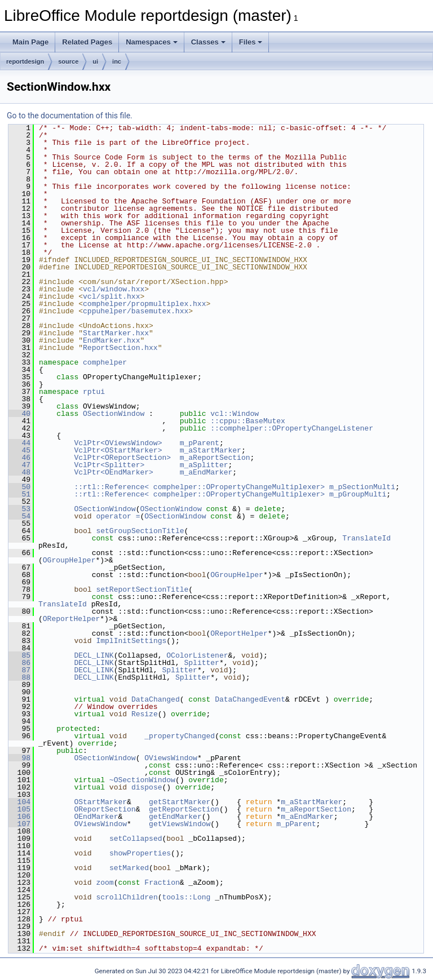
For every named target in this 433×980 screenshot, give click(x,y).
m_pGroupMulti (358, 494)
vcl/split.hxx (111, 296)
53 (19, 509)
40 (19, 414)
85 (19, 655)
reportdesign (25, 61)
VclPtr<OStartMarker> (118, 450)
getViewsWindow (180, 824)
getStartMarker (180, 802)
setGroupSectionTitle (140, 531)
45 (19, 450)
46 (19, 458)
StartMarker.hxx (116, 333)
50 (19, 487)
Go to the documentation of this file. (70, 116)
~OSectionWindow (142, 780)
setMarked (129, 868)
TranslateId (366, 538)
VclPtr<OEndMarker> (113, 472)
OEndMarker (96, 817)
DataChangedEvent (250, 699)
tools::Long (186, 897)
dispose (147, 787)
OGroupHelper (69, 560)
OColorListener (197, 655)
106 (19, 817)
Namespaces (152, 42)
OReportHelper (71, 619)
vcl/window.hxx (114, 289)
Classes (208, 42)
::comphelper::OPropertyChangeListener (292, 428)
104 (19, 802)
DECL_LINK (94, 655)
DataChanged (156, 699)
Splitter (201, 663)
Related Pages (87, 42)
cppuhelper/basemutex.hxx (136, 311)
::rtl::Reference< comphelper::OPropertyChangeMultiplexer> (199, 487)
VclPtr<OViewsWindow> (118, 443)
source (68, 61)
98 (19, 758)
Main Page (30, 42)
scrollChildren (127, 897)
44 (19, 443)
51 (19, 494)
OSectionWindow (114, 414)
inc (117, 61)
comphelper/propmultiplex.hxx (144, 304)
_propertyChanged (180, 736)
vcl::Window (235, 414)
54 (19, 516)
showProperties (140, 853)
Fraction (162, 883)
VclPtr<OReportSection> (122, 458)
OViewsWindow (171, 758)
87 (19, 670)
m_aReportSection (215, 458)
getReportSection (184, 809)
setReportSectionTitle (142, 589)
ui (95, 61)
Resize (145, 714)
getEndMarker (175, 817)
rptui (94, 392)
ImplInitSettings (131, 641)
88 (19, 677)
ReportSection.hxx (120, 348)
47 (19, 465)
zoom (105, 883)
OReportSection (105, 809)
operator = (118, 516)
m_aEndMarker (206, 472)
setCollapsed (136, 839)
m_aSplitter (204, 465)
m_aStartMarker (211, 450)
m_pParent (200, 443)
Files (251, 42)
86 (19, 663)
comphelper (105, 362)
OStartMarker (100, 802)
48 (19, 472)
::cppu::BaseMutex (248, 421)
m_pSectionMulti (362, 487)
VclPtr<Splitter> (109, 465)
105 (19, 809)
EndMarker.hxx (111, 340)
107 (19, 824)
